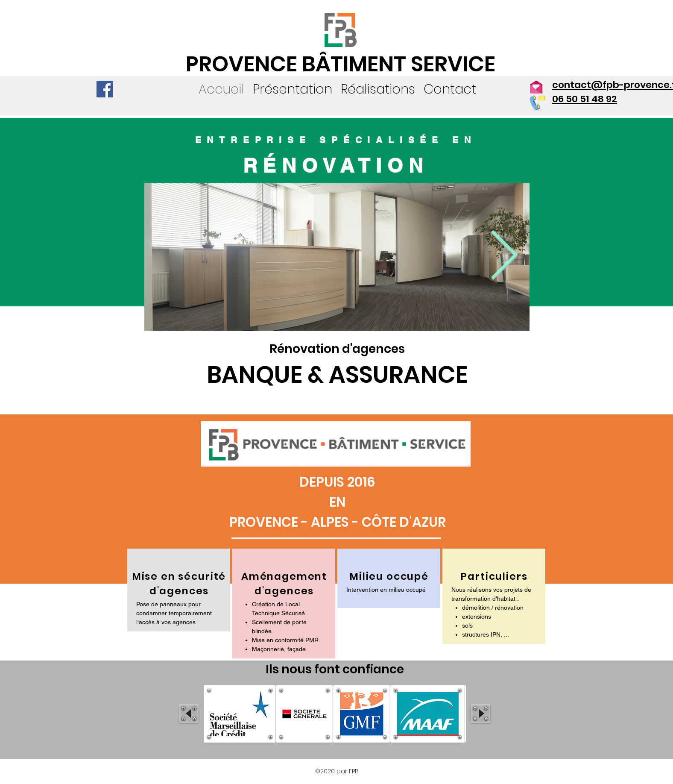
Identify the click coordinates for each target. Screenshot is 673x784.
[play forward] (481, 714)
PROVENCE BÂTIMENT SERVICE (341, 64)
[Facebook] (105, 89)
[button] (378, 89)
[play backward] (189, 714)
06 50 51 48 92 (585, 99)
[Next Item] (504, 257)
